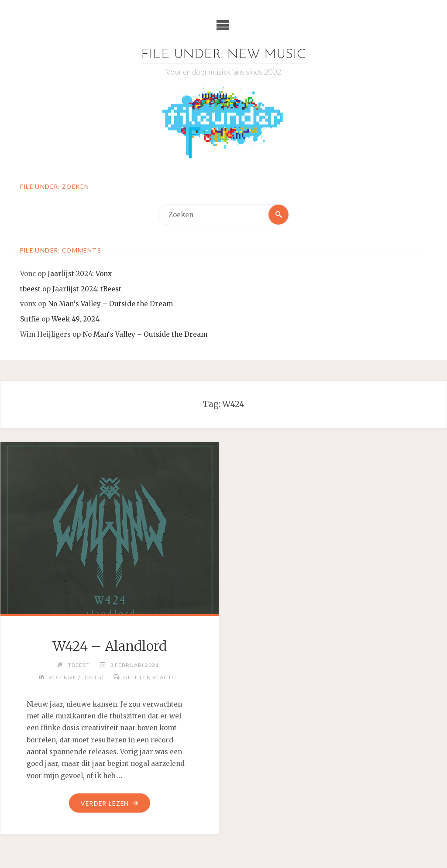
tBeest (94, 677)
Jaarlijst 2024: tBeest (87, 289)
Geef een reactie (150, 677)
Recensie (62, 677)
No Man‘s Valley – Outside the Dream (110, 304)
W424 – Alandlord (110, 646)
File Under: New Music (223, 55)
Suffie (30, 319)
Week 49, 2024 (76, 319)
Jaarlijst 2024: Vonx (80, 274)
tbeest (30, 289)
